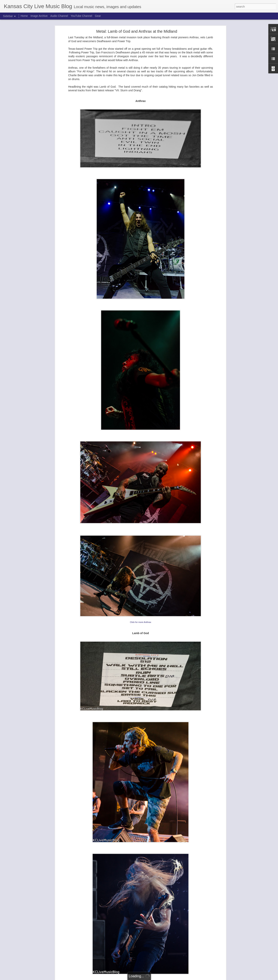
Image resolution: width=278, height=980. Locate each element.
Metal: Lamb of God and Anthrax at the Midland (137, 31)
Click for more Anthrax (141, 622)
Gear (98, 16)
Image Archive (39, 16)
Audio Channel (59, 16)
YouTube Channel (81, 16)
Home (24, 16)
